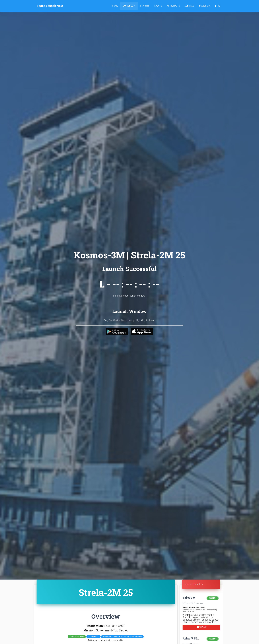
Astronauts (173, 6)
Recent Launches (194, 584)
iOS (218, 6)
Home (115, 6)
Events (158, 6)
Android (204, 6)
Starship (145, 6)
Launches (128, 6)
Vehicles (189, 6)
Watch (201, 627)
